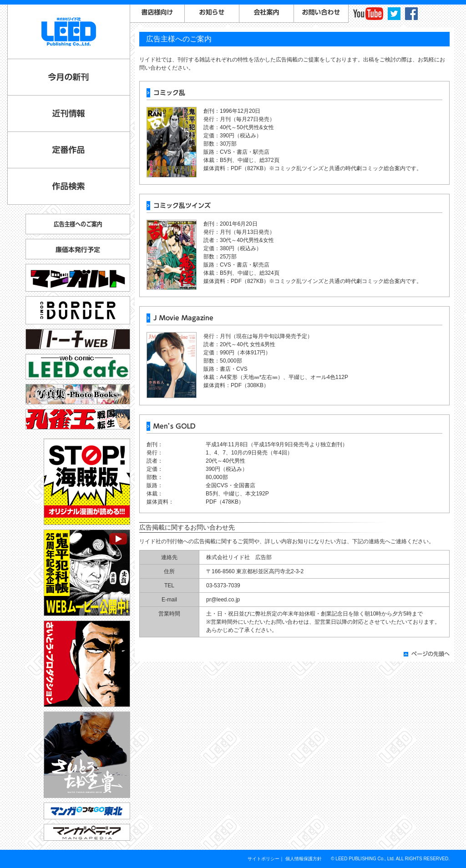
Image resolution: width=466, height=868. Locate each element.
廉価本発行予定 (78, 249)
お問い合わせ (321, 14)
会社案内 (267, 14)
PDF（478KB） (225, 502)
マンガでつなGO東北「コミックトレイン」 (87, 811)
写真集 (78, 394)
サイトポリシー (263, 859)
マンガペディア (87, 832)
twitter (394, 14)
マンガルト (78, 278)
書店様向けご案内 (157, 14)
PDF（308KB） (250, 385)
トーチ (78, 339)
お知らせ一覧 (212, 14)
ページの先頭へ (427, 654)
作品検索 (69, 186)
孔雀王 (78, 419)
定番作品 (69, 150)
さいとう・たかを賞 (87, 755)
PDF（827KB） (250, 168)
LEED (69, 32)
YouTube (368, 14)
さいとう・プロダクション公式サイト (87, 664)
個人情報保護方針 (304, 859)
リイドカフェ (78, 367)
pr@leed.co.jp (223, 600)
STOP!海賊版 (87, 482)
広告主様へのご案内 (78, 224)
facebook (411, 14)
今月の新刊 (69, 77)
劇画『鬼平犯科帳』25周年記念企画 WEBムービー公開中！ (87, 573)
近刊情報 (69, 114)
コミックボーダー (78, 306)
